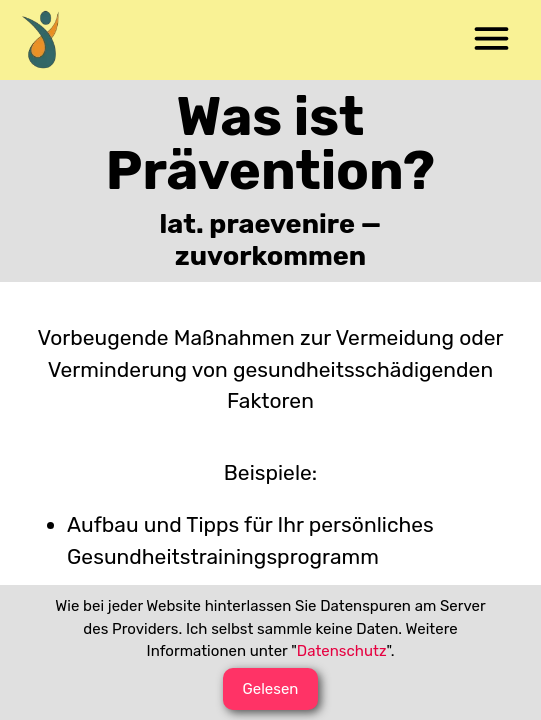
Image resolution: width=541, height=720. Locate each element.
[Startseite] (50, 40)
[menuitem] (50, 40)
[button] (491, 40)
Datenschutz (342, 651)
